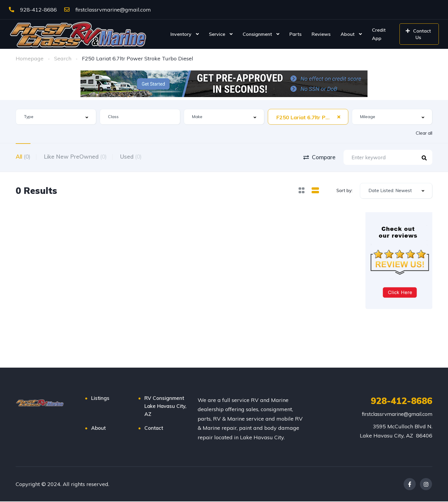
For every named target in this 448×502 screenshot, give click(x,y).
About (348, 34)
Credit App (379, 34)
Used (134, 157)
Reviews (321, 34)
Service (217, 34)
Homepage (30, 58)
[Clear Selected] (339, 117)
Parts (295, 34)
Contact (154, 428)
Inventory (181, 34)
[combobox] (56, 117)
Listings (100, 399)
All (23, 157)
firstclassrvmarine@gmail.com (108, 10)
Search (63, 58)
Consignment (257, 34)
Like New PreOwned (77, 157)
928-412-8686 (33, 10)
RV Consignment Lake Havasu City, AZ (165, 407)
